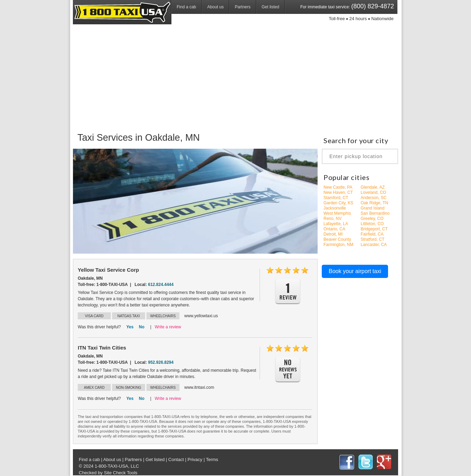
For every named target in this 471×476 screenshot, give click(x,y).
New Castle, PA (338, 187)
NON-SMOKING (129, 388)
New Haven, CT (338, 192)
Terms (212, 459)
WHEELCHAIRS (163, 316)
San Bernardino (375, 213)
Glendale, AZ (373, 187)
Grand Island (373, 208)
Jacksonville (335, 208)
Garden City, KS (338, 203)
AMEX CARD (94, 388)
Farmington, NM (338, 245)
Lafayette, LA (336, 224)
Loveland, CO (373, 192)
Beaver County (337, 239)
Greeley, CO (372, 219)
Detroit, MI (333, 234)
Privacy (195, 459)
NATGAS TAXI (128, 316)
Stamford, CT (336, 198)
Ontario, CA (334, 229)
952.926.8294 (161, 362)
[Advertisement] (235, 78)
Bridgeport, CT (374, 229)
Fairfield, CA (372, 234)
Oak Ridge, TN (374, 203)
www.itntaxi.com (199, 387)
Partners (242, 7)
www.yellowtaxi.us (201, 316)
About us (215, 7)
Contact (176, 459)
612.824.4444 (161, 285)
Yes (130, 327)
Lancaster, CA (374, 245)
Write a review (168, 327)
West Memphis (337, 213)
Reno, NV (333, 219)
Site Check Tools (121, 473)
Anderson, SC (374, 198)
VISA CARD (94, 316)
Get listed (271, 7)
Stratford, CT (373, 239)
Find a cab (186, 7)
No (142, 327)
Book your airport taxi (355, 271)
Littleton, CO (372, 224)
